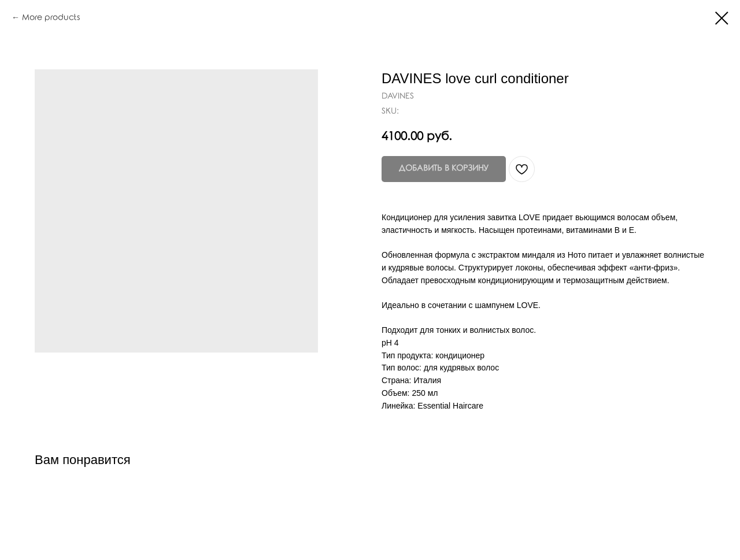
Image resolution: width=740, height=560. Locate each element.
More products (51, 18)
